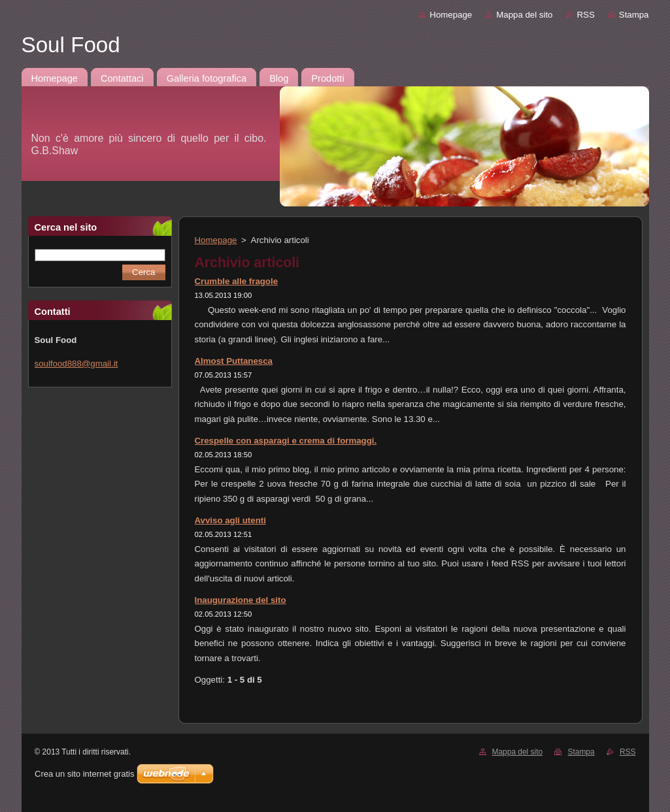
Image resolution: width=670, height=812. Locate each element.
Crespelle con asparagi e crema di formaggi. (286, 441)
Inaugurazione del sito (241, 600)
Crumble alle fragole (237, 281)
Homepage (451, 15)
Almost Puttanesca (234, 361)
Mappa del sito (524, 15)
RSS (586, 15)
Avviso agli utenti (230, 520)
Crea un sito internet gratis (84, 774)
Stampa (634, 15)
